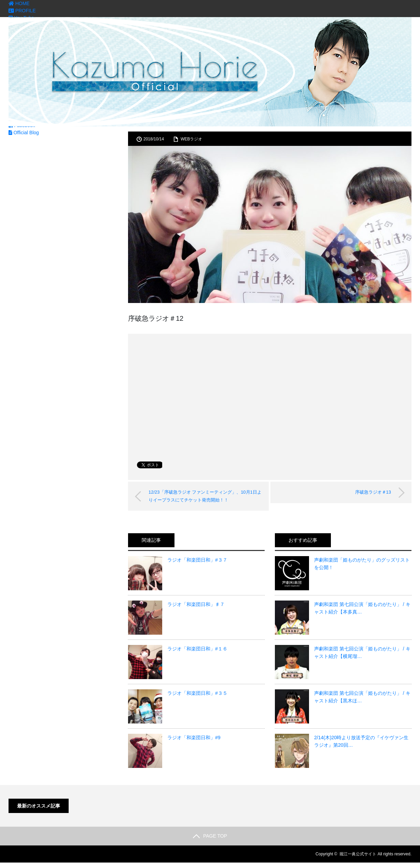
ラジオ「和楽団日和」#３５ (197, 693)
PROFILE (22, 11)
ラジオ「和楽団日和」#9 (194, 738)
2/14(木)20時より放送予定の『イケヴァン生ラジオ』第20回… (361, 741)
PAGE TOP (210, 836)
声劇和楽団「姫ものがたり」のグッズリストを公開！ (362, 564)
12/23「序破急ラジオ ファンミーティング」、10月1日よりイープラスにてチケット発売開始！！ (205, 496)
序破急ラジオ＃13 (373, 492)
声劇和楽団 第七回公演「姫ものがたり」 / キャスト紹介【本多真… (362, 608)
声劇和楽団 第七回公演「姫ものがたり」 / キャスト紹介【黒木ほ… (362, 697)
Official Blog (24, 133)
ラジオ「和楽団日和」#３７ (197, 560)
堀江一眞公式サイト (358, 854)
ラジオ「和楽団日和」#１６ (197, 649)
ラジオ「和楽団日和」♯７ (196, 604)
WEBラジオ (191, 139)
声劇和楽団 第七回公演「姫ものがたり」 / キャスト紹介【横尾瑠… (362, 652)
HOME (19, 3)
